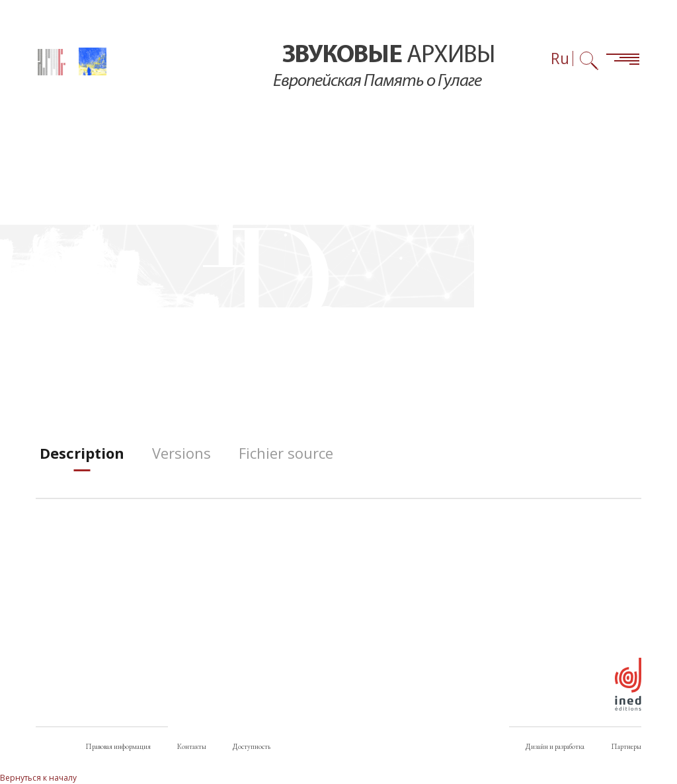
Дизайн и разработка (555, 746)
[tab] (82, 453)
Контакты (192, 746)
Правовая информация (118, 746)
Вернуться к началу (38, 778)
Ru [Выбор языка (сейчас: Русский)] (560, 59)
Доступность (252, 746)
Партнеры (626, 746)
